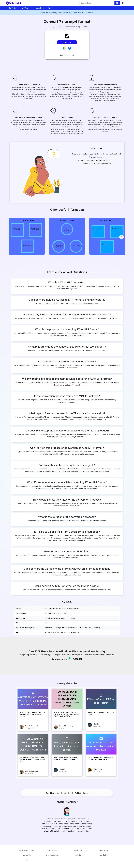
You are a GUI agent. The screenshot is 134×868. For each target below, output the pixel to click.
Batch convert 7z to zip (27, 850)
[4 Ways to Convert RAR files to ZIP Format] (101, 699)
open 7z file (103, 855)
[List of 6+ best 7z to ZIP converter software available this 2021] (101, 744)
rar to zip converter (52, 855)
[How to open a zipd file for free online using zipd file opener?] (67, 744)
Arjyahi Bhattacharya (66, 726)
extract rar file (103, 850)
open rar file (27, 855)
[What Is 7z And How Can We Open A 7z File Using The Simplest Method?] (33, 699)
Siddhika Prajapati (31, 726)
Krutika (97, 724)
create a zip (78, 850)
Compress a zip (52, 850)
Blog (124, 3)
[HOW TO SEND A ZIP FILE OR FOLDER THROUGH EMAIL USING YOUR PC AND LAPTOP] (67, 699)
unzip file (78, 855)
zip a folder (27, 860)
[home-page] (14, 3)
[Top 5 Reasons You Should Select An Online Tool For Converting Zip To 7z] (33, 744)
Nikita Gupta (97, 769)
